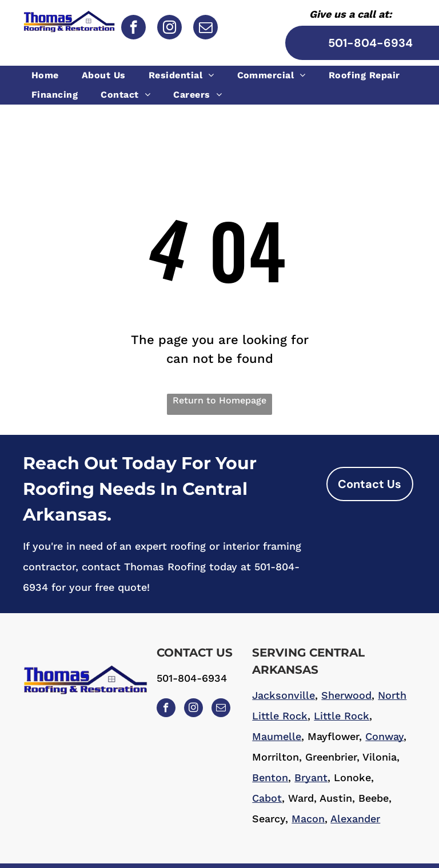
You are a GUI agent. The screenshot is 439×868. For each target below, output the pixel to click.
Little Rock (342, 716)
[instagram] (169, 29)
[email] (205, 29)
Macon (308, 819)
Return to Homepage (219, 400)
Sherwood (346, 695)
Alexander (355, 819)
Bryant (311, 777)
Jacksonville (284, 695)
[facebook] (133, 29)
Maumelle (277, 736)
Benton (270, 777)
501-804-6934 (192, 678)
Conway (384, 736)
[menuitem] (48, 75)
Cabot (267, 798)
